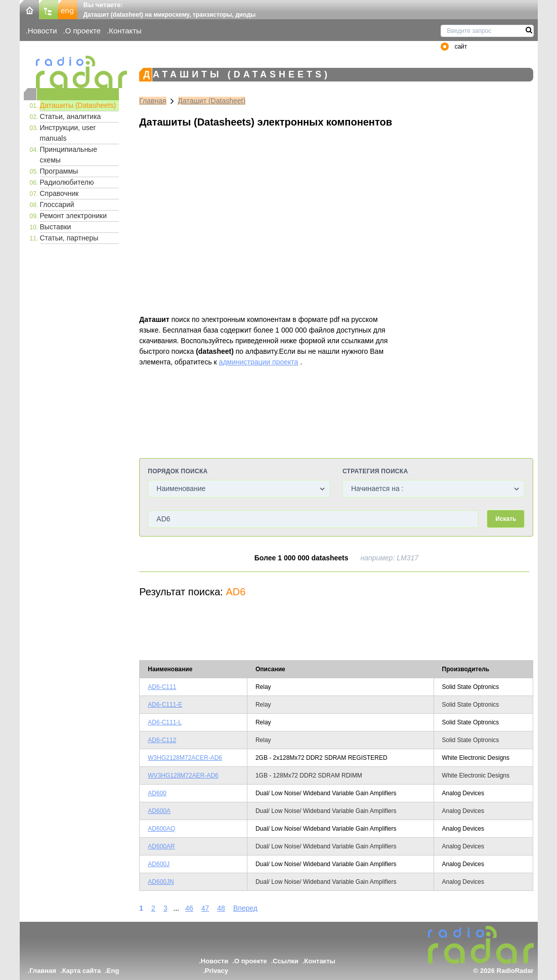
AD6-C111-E (165, 705)
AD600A (159, 811)
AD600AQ (161, 829)
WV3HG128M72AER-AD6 (183, 775)
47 (205, 908)
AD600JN (161, 882)
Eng (113, 971)
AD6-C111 (162, 687)
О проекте (83, 31)
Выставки (56, 227)
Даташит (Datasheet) (212, 101)
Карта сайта (82, 971)
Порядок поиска (178, 471)
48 (221, 908)
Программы (59, 171)
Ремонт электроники (74, 216)
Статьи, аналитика (71, 116)
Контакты (125, 31)
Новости (42, 31)
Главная (153, 101)
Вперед (245, 908)
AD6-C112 (162, 740)
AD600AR (161, 846)
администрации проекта (259, 362)
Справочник (59, 193)
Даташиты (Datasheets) (78, 105)
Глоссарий (57, 205)
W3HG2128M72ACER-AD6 (185, 758)
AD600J (159, 864)
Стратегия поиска (375, 471)
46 (189, 908)
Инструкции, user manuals (68, 133)
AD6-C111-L (165, 722)
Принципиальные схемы (69, 155)
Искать (506, 519)
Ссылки (285, 961)
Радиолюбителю (67, 182)
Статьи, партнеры (69, 238)
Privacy (217, 971)
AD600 (157, 793)
